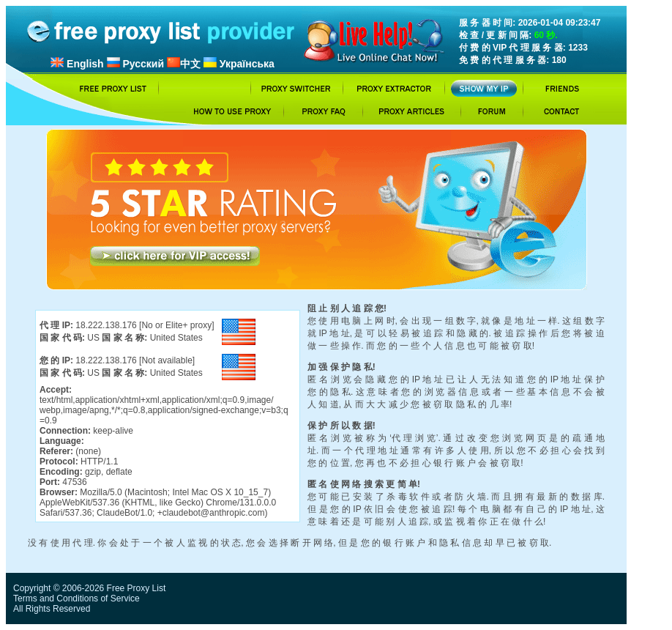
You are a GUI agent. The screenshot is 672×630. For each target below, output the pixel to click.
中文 (184, 64)
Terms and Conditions (56, 598)
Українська (239, 64)
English (77, 64)
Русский (135, 64)
